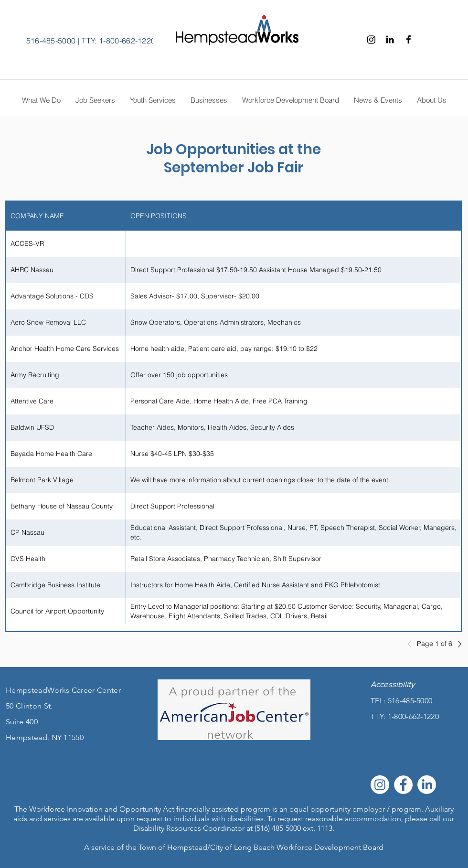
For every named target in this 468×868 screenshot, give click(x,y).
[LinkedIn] (427, 785)
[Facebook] (409, 39)
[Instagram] (371, 39)
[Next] (457, 644)
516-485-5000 (51, 41)
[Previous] (412, 644)
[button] (431, 100)
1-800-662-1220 (413, 716)
